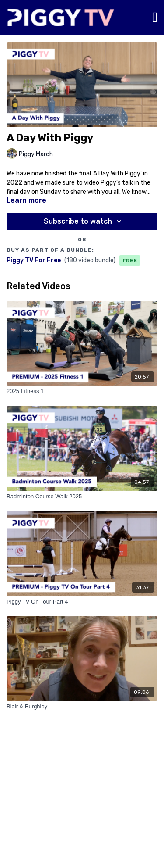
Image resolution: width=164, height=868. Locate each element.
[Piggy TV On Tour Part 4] (82, 602)
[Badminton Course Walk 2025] (82, 497)
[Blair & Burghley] (82, 707)
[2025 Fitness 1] (82, 391)
